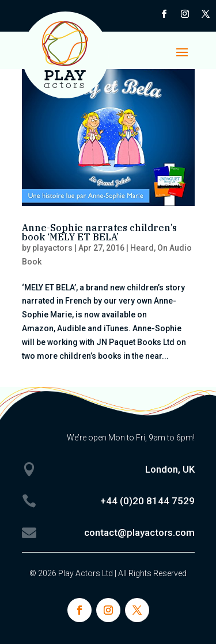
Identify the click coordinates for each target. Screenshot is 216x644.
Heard (142, 248)
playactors (52, 248)
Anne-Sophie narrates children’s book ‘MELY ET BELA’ (99, 232)
